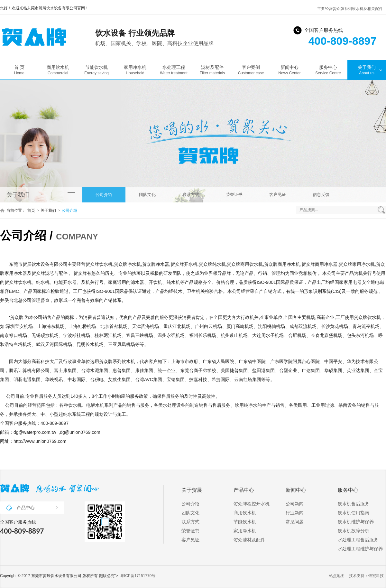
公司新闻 (295, 504)
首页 (31, 210)
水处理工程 (174, 70)
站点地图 (337, 576)
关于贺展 (192, 490)
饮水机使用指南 (354, 513)
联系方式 (191, 195)
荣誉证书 (234, 195)
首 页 (19, 70)
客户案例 (251, 70)
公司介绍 (104, 195)
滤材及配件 (212, 70)
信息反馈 (321, 195)
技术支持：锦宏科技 (366, 576)
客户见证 (278, 195)
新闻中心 (289, 70)
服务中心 (328, 70)
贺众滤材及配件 (249, 540)
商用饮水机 (58, 70)
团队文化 (147, 195)
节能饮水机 (96, 70)
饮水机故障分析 (354, 531)
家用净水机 (135, 70)
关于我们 (367, 70)
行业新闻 (295, 513)
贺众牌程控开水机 (252, 504)
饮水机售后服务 (354, 504)
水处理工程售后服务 (358, 540)
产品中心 (37, 508)
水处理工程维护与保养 (360, 549)
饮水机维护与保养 (356, 522)
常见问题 (295, 522)
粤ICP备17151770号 (138, 576)
